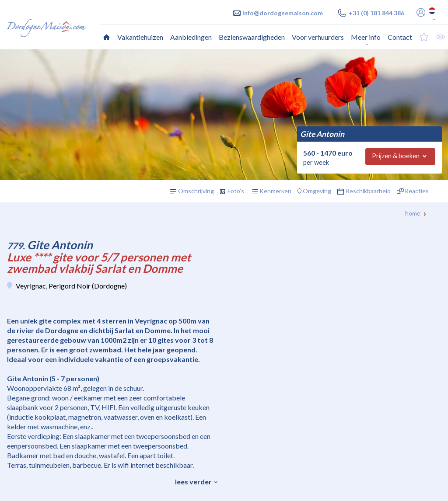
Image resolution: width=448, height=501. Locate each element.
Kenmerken (275, 191)
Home (413, 213)
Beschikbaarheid (368, 191)
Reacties (417, 191)
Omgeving (317, 191)
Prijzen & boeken (396, 156)
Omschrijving (196, 191)
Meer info (366, 37)
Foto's (236, 191)
